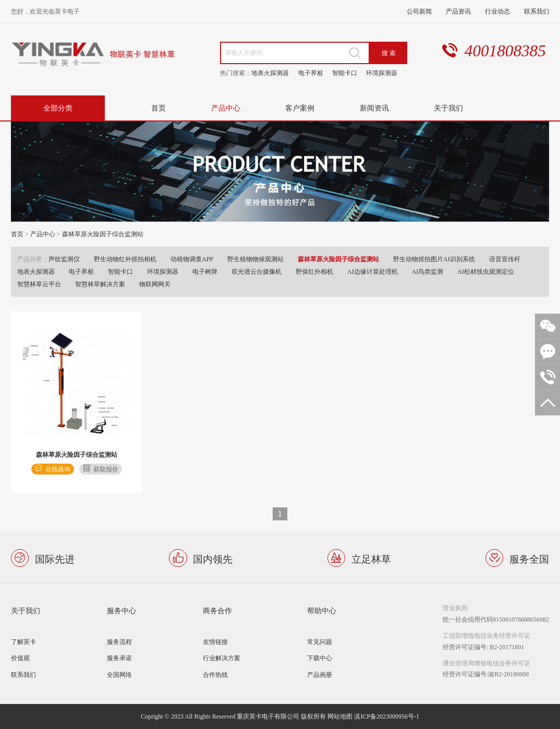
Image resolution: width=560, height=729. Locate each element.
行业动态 (497, 11)
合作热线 (215, 675)
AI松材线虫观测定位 (486, 271)
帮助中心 (322, 610)
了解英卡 (23, 642)
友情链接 (215, 642)
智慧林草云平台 (39, 284)
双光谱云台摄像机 (257, 271)
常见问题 (320, 642)
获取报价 (106, 469)
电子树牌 (205, 271)
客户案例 (300, 108)
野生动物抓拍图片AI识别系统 (434, 259)
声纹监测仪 (64, 259)
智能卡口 (345, 73)
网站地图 (340, 716)
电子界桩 (311, 73)
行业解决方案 (222, 658)
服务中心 (121, 610)
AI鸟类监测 (428, 271)
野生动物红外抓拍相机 (125, 259)
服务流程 (119, 642)
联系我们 (537, 11)
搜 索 (389, 53)
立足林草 (371, 558)
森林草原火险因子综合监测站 (103, 234)
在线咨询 (58, 469)
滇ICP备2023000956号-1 (387, 716)
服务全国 (529, 558)
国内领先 (213, 558)
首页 (159, 108)
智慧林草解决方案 (100, 284)
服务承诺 (119, 658)
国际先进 (55, 558)
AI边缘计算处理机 (373, 271)
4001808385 (505, 51)
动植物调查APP (192, 259)
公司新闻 (419, 11)
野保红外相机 (314, 271)
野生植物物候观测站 (255, 259)
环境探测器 (382, 73)
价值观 (20, 658)
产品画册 (320, 675)
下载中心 (320, 658)
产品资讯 (458, 11)
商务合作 (217, 610)
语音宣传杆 (505, 259)
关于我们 (448, 108)
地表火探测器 (270, 73)
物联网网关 (155, 284)
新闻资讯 (374, 108)
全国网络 (119, 675)
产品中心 (226, 108)
